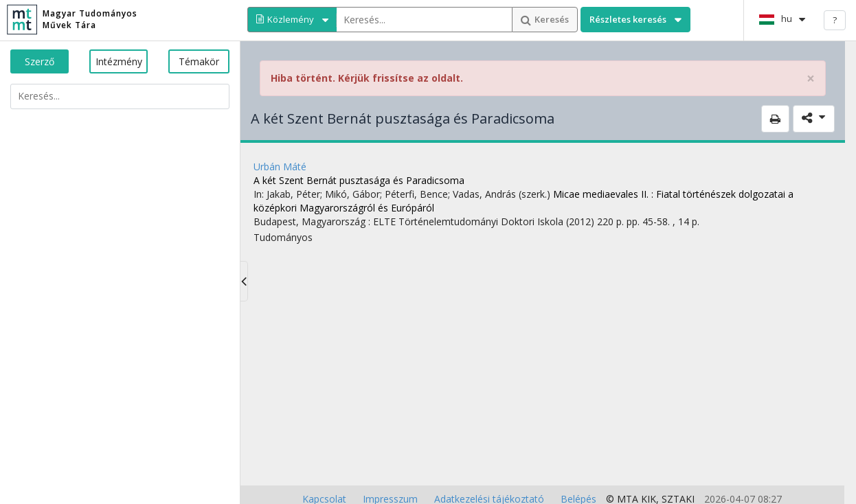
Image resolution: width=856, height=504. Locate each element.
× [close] (811, 79)
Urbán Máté (280, 167)
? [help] (835, 20)
